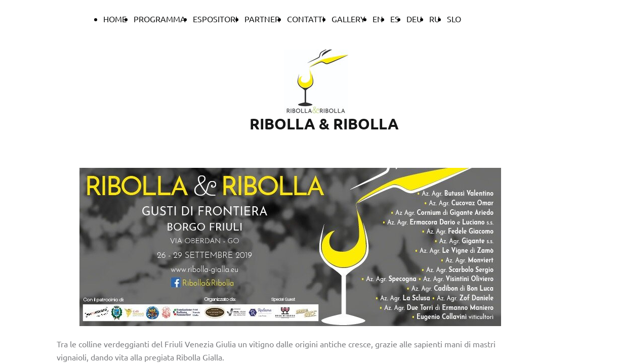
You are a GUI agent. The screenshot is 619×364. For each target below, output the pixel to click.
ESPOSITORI (215, 19)
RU (435, 19)
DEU (414, 19)
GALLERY (348, 19)
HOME (115, 19)
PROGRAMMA (160, 19)
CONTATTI (306, 19)
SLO (454, 19)
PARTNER (262, 19)
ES (395, 19)
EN (378, 19)
